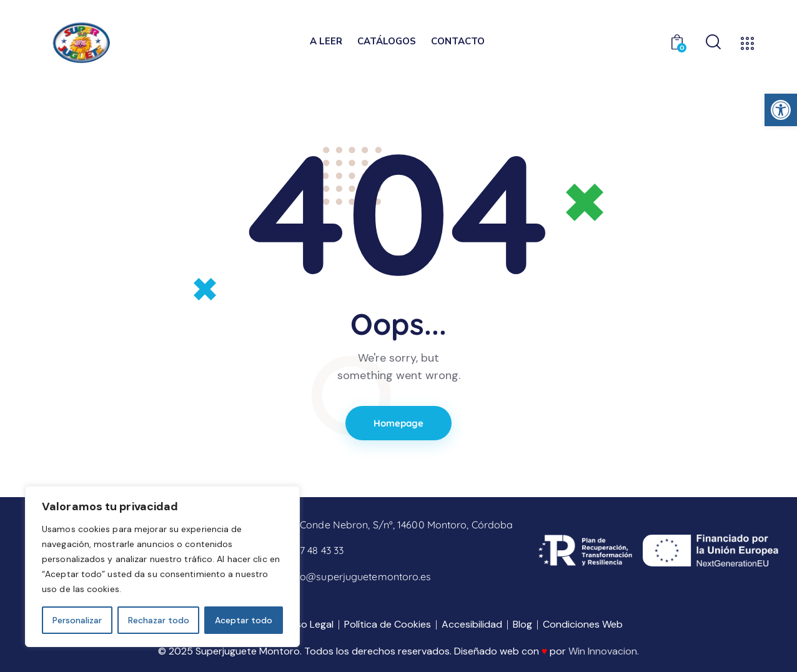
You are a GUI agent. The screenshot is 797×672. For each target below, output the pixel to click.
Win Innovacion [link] (603, 651)
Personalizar (77, 620)
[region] (162, 566)
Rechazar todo (159, 620)
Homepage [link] (399, 423)
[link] (781, 110)
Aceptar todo (244, 620)
